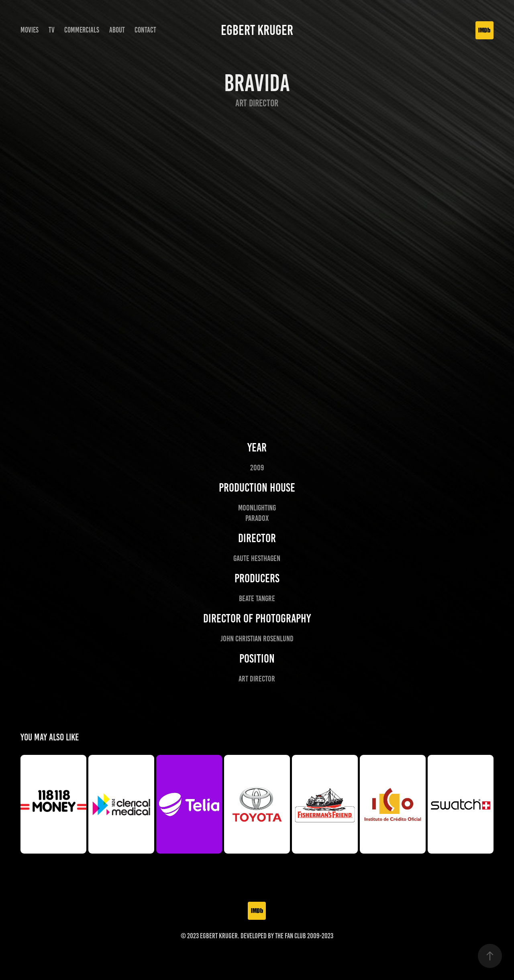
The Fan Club (291, 936)
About (117, 30)
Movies (30, 30)
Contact (145, 30)
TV (52, 30)
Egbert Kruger (257, 30)
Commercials (82, 30)
